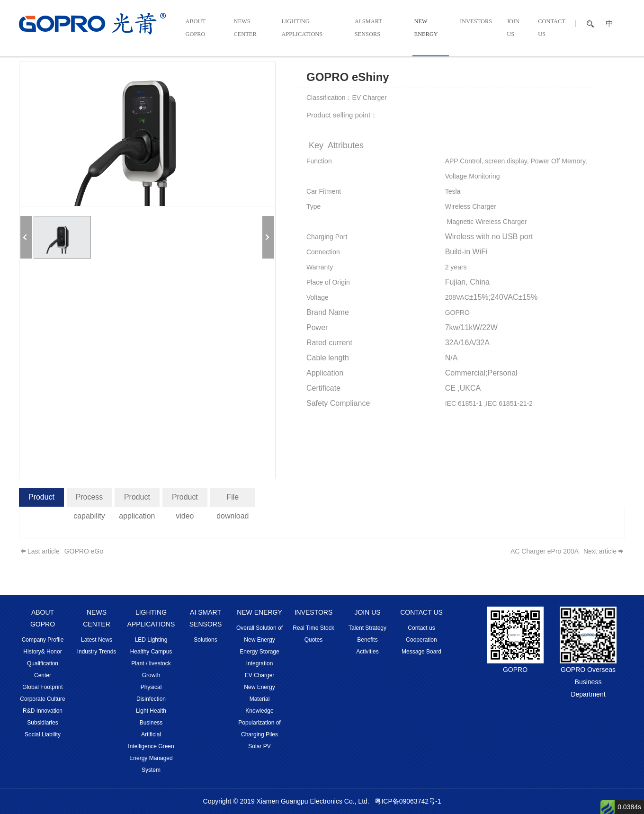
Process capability (89, 500)
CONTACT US (550, 29)
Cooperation (421, 640)
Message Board (421, 652)
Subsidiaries (42, 723)
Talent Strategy (367, 628)
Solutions (205, 640)
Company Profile (43, 640)
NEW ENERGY (429, 29)
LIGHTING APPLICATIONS (302, 29)
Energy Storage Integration (259, 657)
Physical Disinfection (151, 693)
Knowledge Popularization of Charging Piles (259, 723)
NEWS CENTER (245, 29)
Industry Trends (97, 652)
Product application (137, 500)
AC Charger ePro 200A (545, 551)
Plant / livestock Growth (151, 669)
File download (233, 500)
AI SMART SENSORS (370, 29)
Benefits (367, 640)
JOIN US (513, 29)
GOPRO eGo (84, 551)
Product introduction (41, 500)
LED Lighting (151, 640)
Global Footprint (42, 687)
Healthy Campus (151, 652)
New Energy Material (259, 693)
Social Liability (43, 734)
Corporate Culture (42, 699)
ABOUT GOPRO (194, 29)
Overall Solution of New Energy (259, 634)
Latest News (97, 640)
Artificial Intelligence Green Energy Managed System (151, 752)
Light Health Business (151, 717)
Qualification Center (43, 669)
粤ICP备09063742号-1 (408, 801)
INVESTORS (480, 23)
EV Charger (260, 675)
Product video (185, 500)
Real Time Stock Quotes (313, 634)
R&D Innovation (43, 711)
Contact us (421, 628)
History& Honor (42, 652)
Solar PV (259, 746)
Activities (367, 652)
